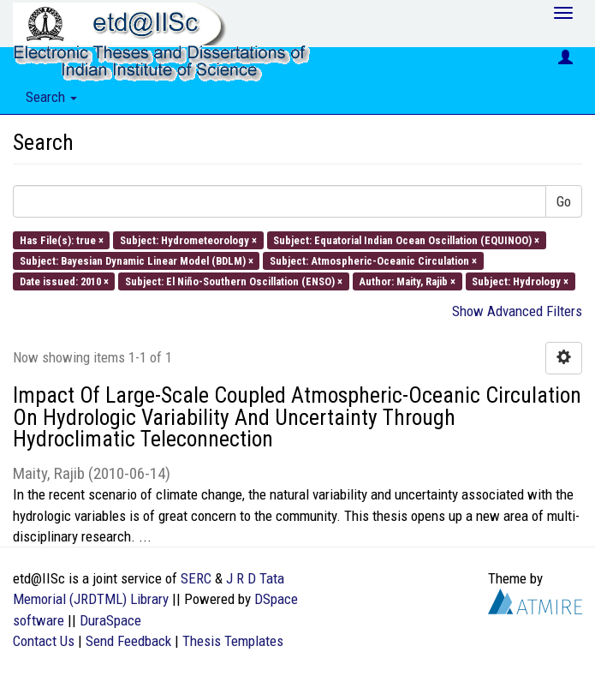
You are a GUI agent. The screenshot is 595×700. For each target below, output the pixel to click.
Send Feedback (128, 641)
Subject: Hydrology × (520, 281)
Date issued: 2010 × (64, 281)
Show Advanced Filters (517, 311)
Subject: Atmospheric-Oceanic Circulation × (373, 260)
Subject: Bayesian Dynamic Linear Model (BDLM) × (137, 260)
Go (564, 201)
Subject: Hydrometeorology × (188, 239)
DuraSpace (110, 620)
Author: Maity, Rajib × (407, 281)
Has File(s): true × (62, 239)
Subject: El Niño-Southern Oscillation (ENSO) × (234, 281)
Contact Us (44, 641)
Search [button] (51, 97)
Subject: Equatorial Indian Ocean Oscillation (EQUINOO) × (406, 239)
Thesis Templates (233, 641)
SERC (196, 578)
